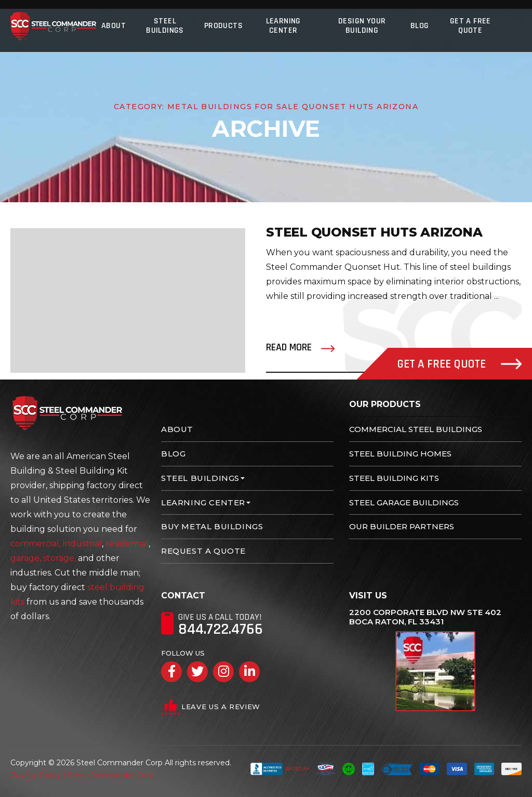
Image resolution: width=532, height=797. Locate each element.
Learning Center (283, 26)
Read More (289, 347)
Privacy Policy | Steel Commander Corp (82, 775)
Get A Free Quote (470, 26)
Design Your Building (362, 26)
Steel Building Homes (400, 454)
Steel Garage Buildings (404, 502)
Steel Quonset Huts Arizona (374, 232)
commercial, (36, 544)
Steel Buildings (165, 26)
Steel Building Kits (394, 478)
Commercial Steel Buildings (416, 429)
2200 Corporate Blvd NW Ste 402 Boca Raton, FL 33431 (425, 617)
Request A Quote (203, 551)
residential (127, 544)
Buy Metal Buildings (212, 526)
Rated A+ (280, 769)
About (114, 26)
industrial (82, 544)
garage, (26, 558)
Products (223, 26)
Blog (420, 26)
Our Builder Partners (402, 526)
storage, (59, 558)
